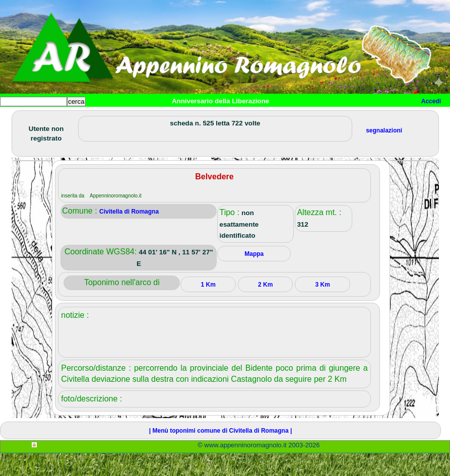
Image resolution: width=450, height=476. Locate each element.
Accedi (431, 101)
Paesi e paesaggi (69, 118)
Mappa (326, 118)
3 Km (323, 307)
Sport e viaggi (138, 118)
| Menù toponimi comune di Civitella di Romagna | (220, 453)
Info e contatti (377, 118)
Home (17, 118)
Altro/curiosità (272, 118)
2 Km (265, 307)
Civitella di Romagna (129, 234)
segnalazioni (384, 153)
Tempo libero (205, 118)
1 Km (208, 307)
